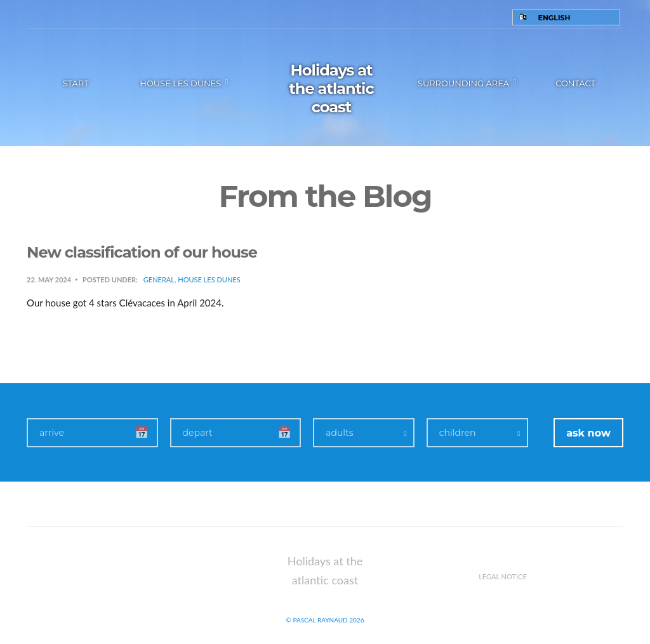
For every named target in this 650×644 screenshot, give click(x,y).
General (159, 279)
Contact (575, 83)
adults (339, 433)
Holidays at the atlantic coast (331, 89)
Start (76, 83)
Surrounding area (463, 83)
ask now (588, 433)
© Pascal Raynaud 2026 (325, 620)
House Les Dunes (209, 279)
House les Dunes (180, 83)
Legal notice (503, 576)
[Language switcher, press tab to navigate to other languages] (567, 17)
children (458, 433)
